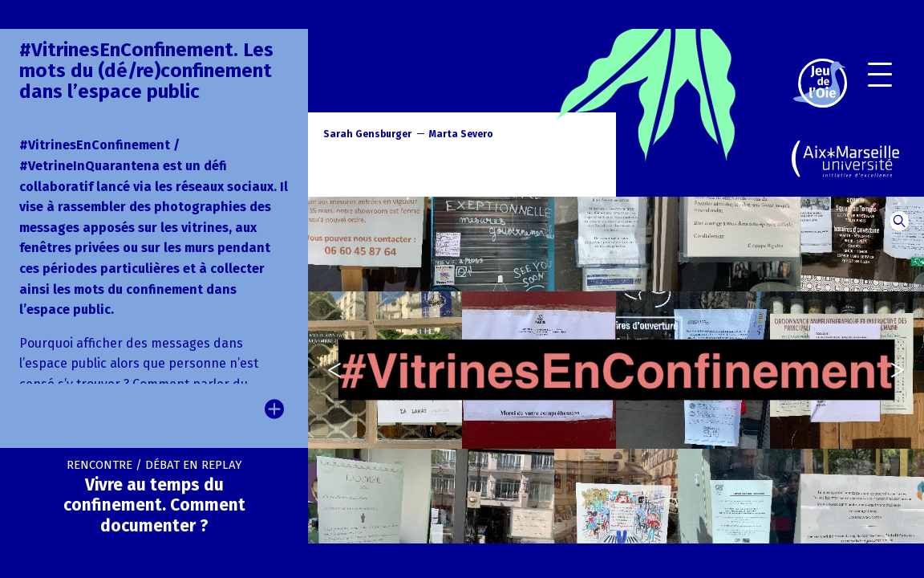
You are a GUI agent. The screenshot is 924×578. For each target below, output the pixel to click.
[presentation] (326, 370)
